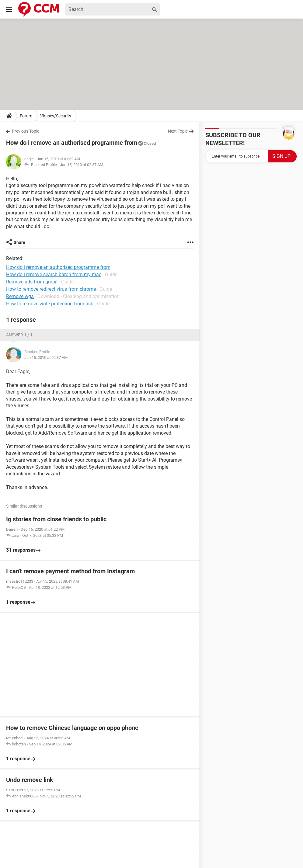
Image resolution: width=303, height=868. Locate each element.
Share (19, 242)
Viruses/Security (56, 116)
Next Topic (178, 131)
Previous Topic (26, 131)
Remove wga (20, 296)
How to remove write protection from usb (50, 304)
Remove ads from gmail (32, 282)
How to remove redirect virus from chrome (51, 289)
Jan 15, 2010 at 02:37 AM (82, 165)
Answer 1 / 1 (19, 335)
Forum (26, 116)
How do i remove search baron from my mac (54, 274)
